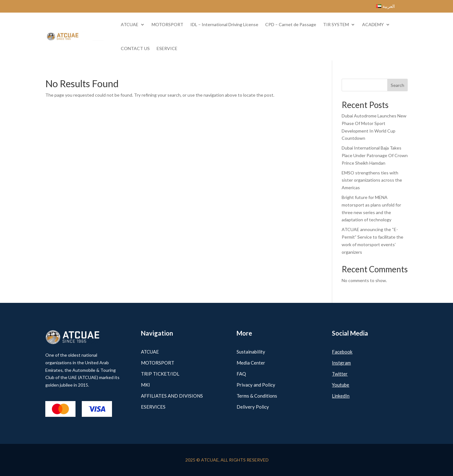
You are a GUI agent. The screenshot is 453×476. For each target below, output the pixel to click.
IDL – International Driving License (224, 24)
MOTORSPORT (168, 24)
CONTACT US (135, 48)
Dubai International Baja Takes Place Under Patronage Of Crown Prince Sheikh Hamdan (375, 155)
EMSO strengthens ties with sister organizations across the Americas (372, 180)
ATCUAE (130, 24)
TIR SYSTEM (336, 24)
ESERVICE (167, 48)
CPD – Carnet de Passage (291, 24)
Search (397, 85)
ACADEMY (373, 24)
